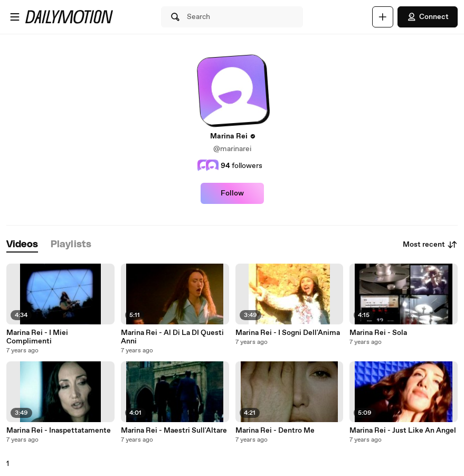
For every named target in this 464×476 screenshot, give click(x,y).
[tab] (22, 245)
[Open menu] (15, 17)
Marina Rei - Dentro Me (275, 431)
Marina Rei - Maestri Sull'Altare (174, 431)
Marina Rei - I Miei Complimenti (37, 337)
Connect (428, 17)
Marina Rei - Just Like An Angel (403, 431)
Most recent (430, 245)
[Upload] (383, 17)
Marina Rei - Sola (378, 333)
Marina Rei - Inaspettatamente (59, 431)
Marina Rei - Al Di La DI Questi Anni (172, 337)
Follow (232, 193)
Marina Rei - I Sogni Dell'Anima (288, 333)
